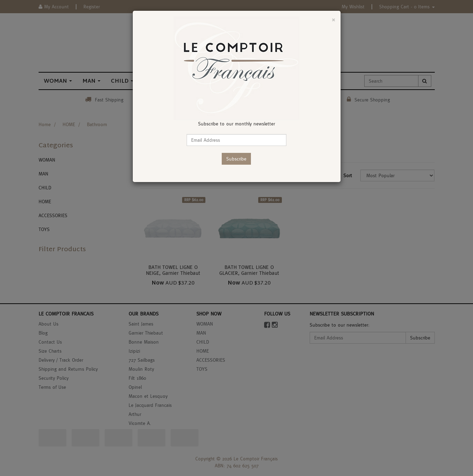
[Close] (333, 20)
